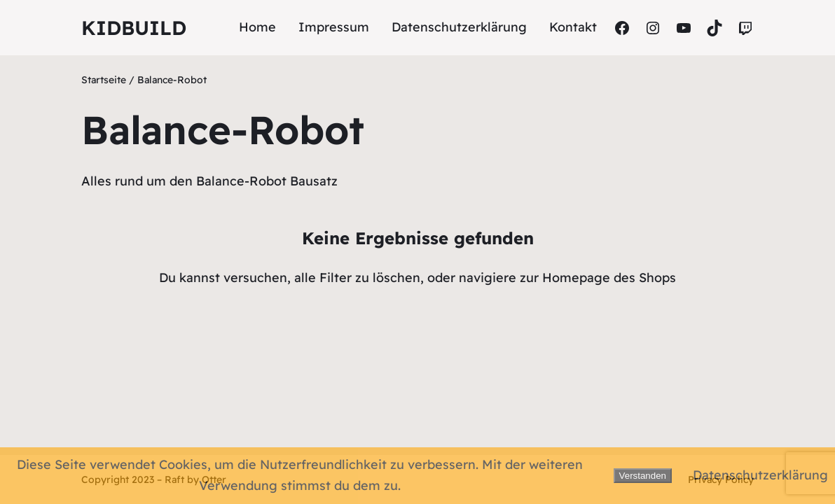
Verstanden (643, 476)
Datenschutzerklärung (760, 475)
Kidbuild (134, 28)
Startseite (104, 80)
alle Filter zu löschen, (359, 278)
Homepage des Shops (609, 278)
